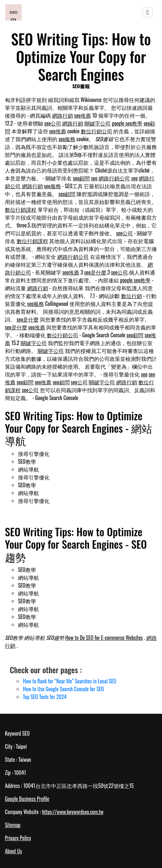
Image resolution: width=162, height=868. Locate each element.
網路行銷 (63, 115)
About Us (13, 851)
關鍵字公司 (98, 123)
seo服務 (67, 139)
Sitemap (13, 825)
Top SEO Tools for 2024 (45, 697)
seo (94, 178)
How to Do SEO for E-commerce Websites (104, 638)
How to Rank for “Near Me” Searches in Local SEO (70, 681)
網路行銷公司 (114, 178)
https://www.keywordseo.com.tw (73, 812)
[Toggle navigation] (148, 12)
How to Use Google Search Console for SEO (63, 689)
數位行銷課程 (21, 209)
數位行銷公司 (97, 131)
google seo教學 (127, 123)
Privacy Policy (18, 838)
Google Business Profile (27, 799)
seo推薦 (83, 115)
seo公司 (53, 123)
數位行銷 (132, 296)
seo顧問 (81, 178)
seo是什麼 (95, 272)
